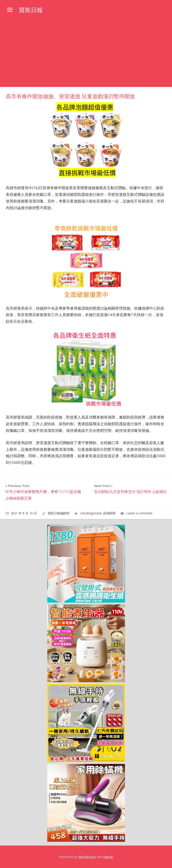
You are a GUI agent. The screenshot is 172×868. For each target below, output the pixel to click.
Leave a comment (139, 513)
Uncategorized (91, 513)
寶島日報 (31, 10)
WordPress (87, 857)
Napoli (108, 857)
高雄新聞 (109, 513)
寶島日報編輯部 (59, 513)
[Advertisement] (86, 54)
